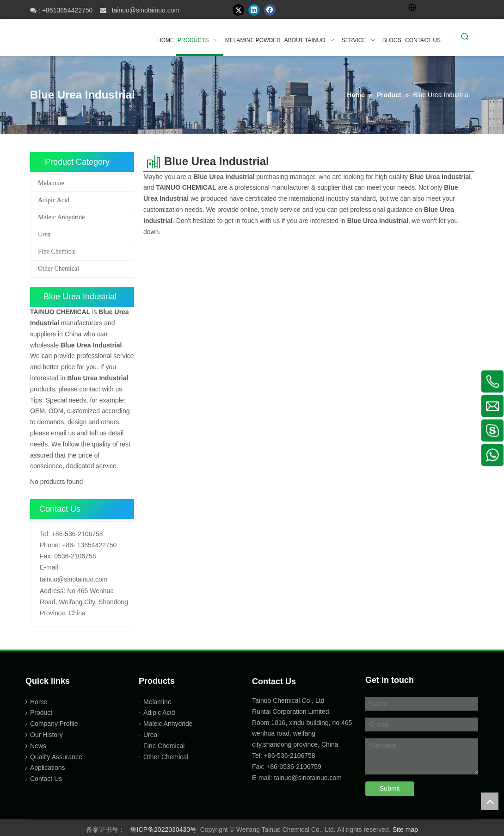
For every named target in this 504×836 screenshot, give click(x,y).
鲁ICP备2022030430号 (163, 830)
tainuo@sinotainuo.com (146, 10)
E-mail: (50, 567)
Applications (48, 768)
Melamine (51, 183)
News (38, 746)
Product (41, 712)
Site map (405, 830)
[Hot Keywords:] (465, 38)
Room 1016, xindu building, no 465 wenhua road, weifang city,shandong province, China (302, 734)
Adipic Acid (54, 200)
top (490, 801)
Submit (390, 788)
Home (39, 702)
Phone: (50, 545)
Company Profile (54, 724)
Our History (46, 735)
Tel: (45, 534)
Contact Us (46, 779)
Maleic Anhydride (61, 217)
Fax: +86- (266, 767)
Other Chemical (58, 269)
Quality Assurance (56, 757)
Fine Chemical (57, 251)
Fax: (46, 556)
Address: (52, 591)
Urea (44, 234)
